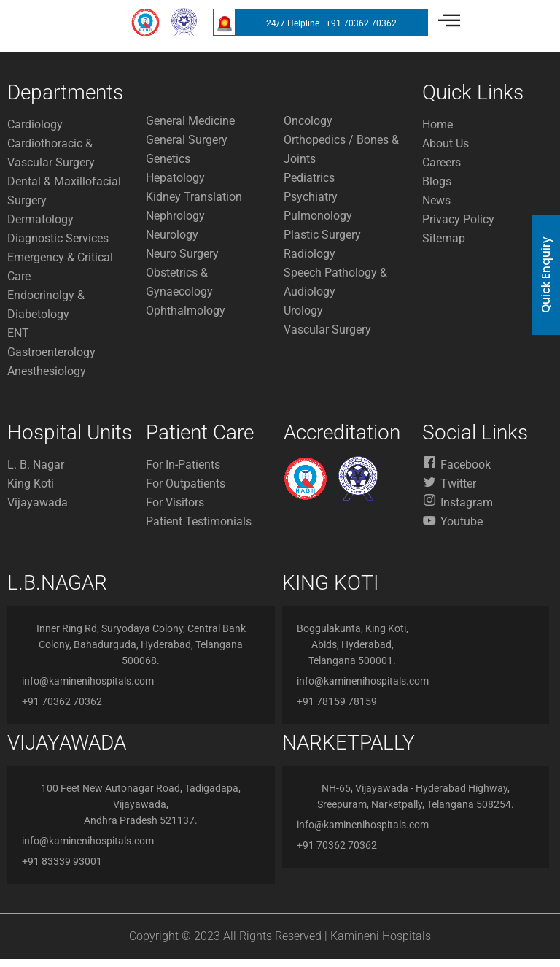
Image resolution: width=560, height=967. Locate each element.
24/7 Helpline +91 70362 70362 (331, 26)
